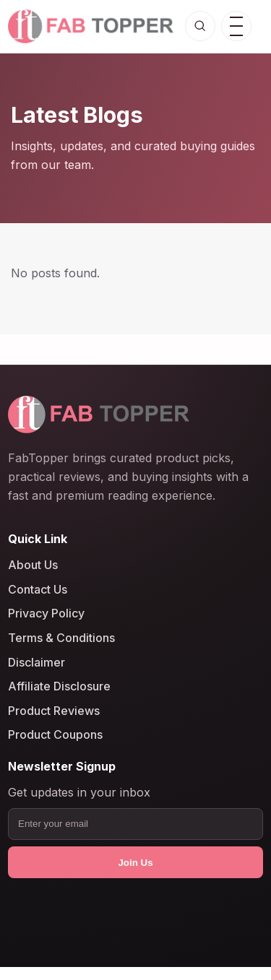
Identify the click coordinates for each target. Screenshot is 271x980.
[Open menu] (236, 26)
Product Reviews (54, 711)
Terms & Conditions (61, 638)
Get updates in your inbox (79, 792)
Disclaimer (36, 662)
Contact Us (38, 589)
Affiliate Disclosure (59, 686)
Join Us (135, 863)
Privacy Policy (46, 613)
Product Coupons (55, 734)
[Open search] (200, 26)
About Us (33, 565)
